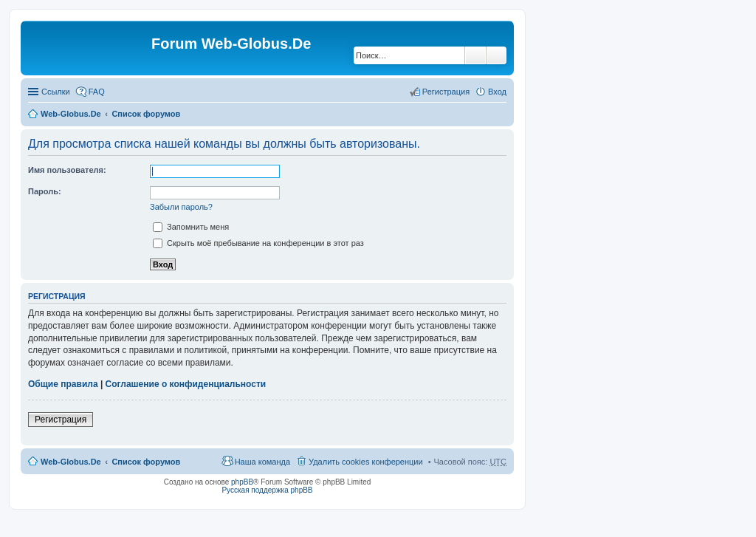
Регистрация (61, 420)
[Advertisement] (645, 295)
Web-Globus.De (71, 114)
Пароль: (45, 191)
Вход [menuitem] (497, 92)
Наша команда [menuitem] (262, 462)
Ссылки (56, 92)
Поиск (475, 55)
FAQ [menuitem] (97, 92)
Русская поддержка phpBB (267, 490)
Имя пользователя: (67, 170)
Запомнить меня (191, 227)
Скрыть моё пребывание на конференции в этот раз (258, 243)
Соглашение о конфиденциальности (186, 384)
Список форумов (146, 114)
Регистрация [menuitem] (446, 92)
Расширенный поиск (496, 55)
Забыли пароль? (181, 207)
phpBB (242, 482)
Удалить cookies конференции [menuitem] (366, 462)
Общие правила (63, 384)
